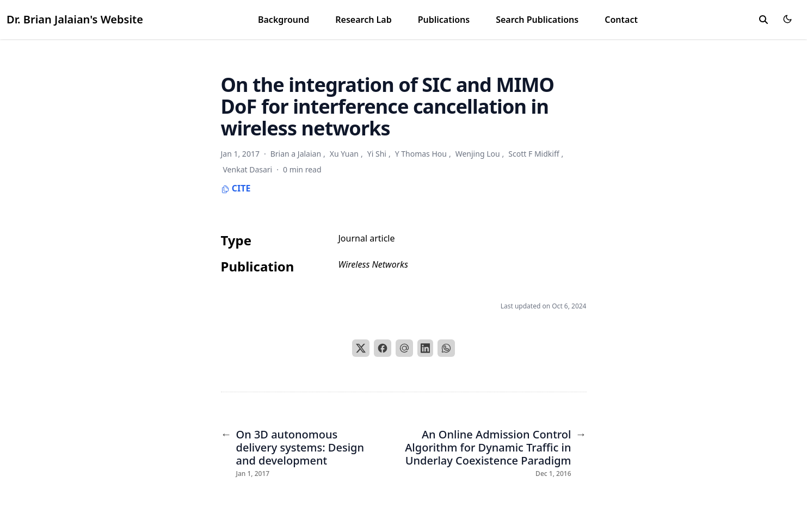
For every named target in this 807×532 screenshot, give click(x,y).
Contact (621, 20)
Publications (444, 20)
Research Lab (363, 20)
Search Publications (537, 20)
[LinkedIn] (426, 348)
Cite (236, 188)
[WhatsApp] (446, 348)
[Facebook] (383, 348)
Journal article (367, 238)
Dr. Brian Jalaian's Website (75, 19)
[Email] (404, 348)
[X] (361, 348)
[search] (763, 20)
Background (284, 20)
